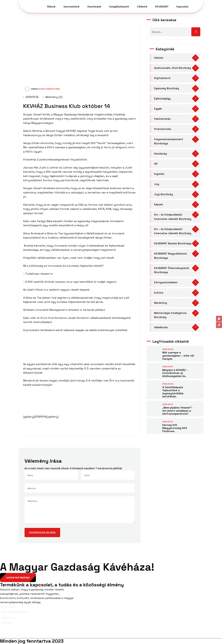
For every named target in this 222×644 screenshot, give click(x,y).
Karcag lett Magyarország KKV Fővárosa (175, 429)
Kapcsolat (182, 6)
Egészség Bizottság (167, 88)
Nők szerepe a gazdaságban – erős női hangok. (178, 357)
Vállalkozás (161, 328)
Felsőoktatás (163, 119)
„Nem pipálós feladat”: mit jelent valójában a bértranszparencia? (177, 412)
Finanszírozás (163, 129)
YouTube (215, 633)
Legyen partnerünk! (18, 578)
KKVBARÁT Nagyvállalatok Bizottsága (171, 256)
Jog (157, 184)
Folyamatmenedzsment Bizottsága (169, 141)
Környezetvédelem (166, 283)
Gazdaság (161, 154)
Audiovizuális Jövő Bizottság (173, 68)
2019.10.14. (31, 97)
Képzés (159, 205)
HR (156, 164)
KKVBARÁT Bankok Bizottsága (173, 244)
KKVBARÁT (162, 6)
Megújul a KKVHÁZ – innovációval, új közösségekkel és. (175, 374)
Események (94, 6)
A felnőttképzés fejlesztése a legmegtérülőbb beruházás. (173, 393)
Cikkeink (142, 6)
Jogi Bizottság (164, 195)
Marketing (161, 303)
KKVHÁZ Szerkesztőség (49, 89)
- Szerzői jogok (8, 607)
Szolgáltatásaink (119, 6)
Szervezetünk (72, 6)
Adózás (159, 58)
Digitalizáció (162, 78)
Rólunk (51, 6)
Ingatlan (159, 174)
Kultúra (159, 293)
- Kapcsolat (6, 623)
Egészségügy (162, 99)
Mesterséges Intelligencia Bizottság (171, 316)
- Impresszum (7, 618)
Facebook (8, 633)
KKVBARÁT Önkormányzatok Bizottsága (172, 271)
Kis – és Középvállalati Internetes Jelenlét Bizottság (173, 217)
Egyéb (158, 109)
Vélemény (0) (53, 97)
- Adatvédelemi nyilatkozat (15, 612)
